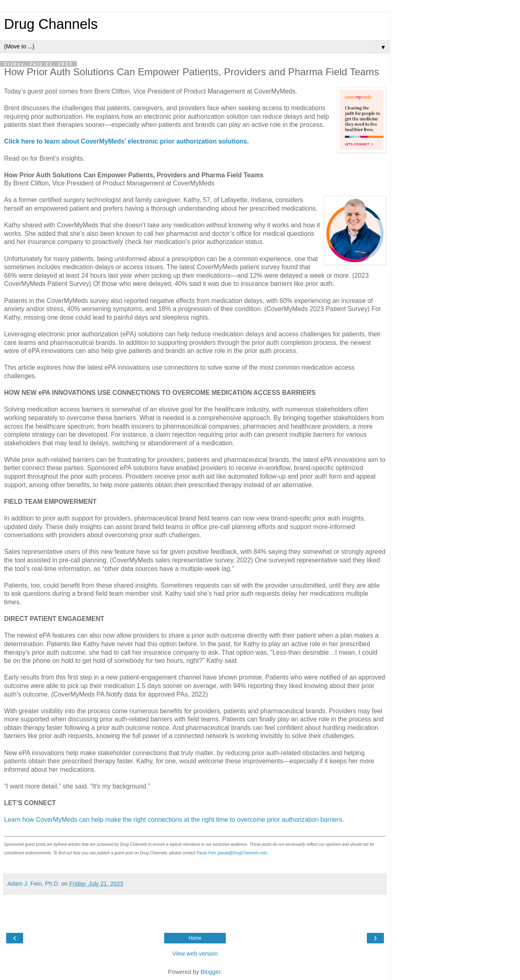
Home (195, 938)
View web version (195, 954)
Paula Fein (206, 853)
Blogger (211, 972)
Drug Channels (51, 24)
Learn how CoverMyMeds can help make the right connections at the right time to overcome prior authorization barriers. (174, 820)
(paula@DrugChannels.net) (242, 853)
